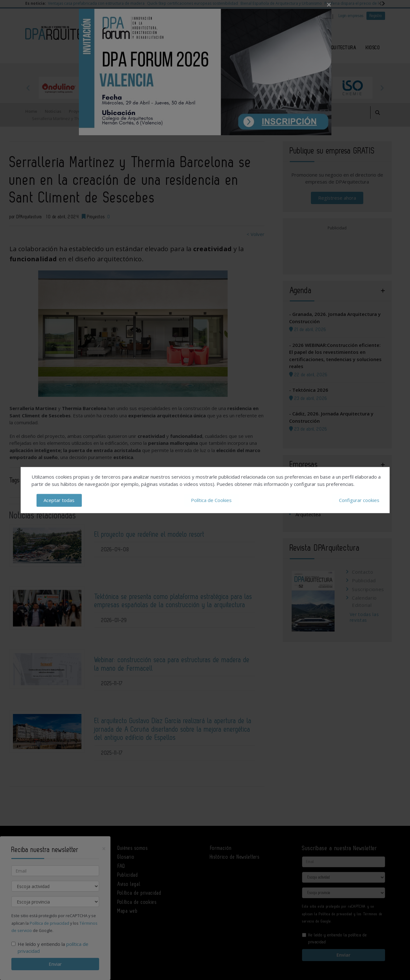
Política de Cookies (211, 500)
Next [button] (382, 88)
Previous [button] (28, 88)
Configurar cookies (359, 500)
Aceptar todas (59, 500)
